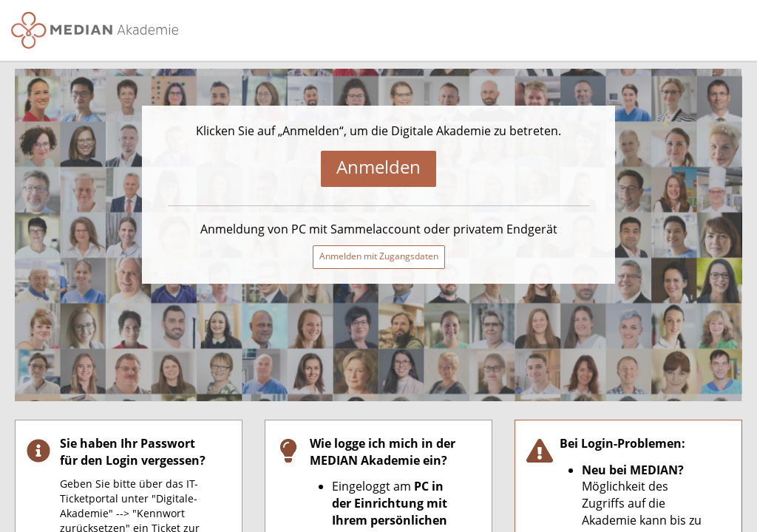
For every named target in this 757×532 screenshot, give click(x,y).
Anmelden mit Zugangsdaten (379, 256)
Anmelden (378, 167)
